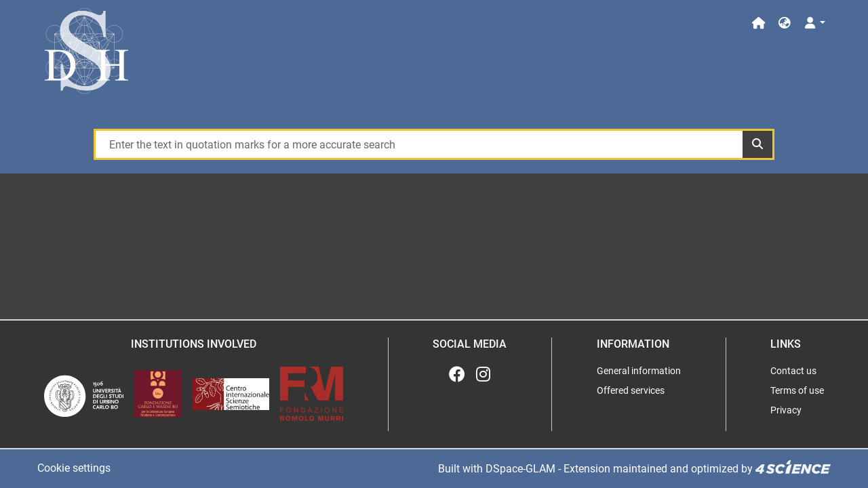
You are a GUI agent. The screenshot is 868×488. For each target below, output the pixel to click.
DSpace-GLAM (520, 469)
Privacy (786, 410)
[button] (785, 23)
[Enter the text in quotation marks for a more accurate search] (419, 144)
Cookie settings (74, 468)
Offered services (631, 390)
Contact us (793, 371)
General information (639, 371)
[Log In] (814, 23)
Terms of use (797, 390)
